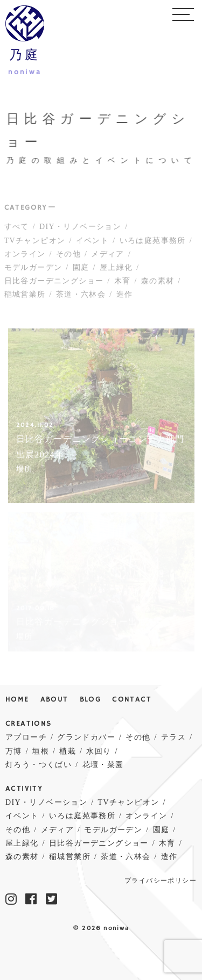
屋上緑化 (116, 269)
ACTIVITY (24, 789)
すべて (17, 229)
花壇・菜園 (103, 765)
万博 (14, 751)
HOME (17, 700)
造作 (125, 296)
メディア (108, 256)
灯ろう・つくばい (39, 765)
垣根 (41, 751)
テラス (173, 737)
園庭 (81, 269)
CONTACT (132, 700)
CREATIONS (29, 724)
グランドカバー (86, 737)
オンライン (25, 256)
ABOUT (54, 700)
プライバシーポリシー (161, 881)
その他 (68, 256)
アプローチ (26, 737)
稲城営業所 (25, 296)
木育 (123, 282)
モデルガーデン (33, 269)
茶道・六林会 (81, 296)
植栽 (68, 751)
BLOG (90, 700)
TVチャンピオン (35, 242)
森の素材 (158, 282)
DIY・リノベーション (80, 229)
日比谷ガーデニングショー (54, 282)
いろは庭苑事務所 (153, 242)
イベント (93, 242)
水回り (99, 751)
